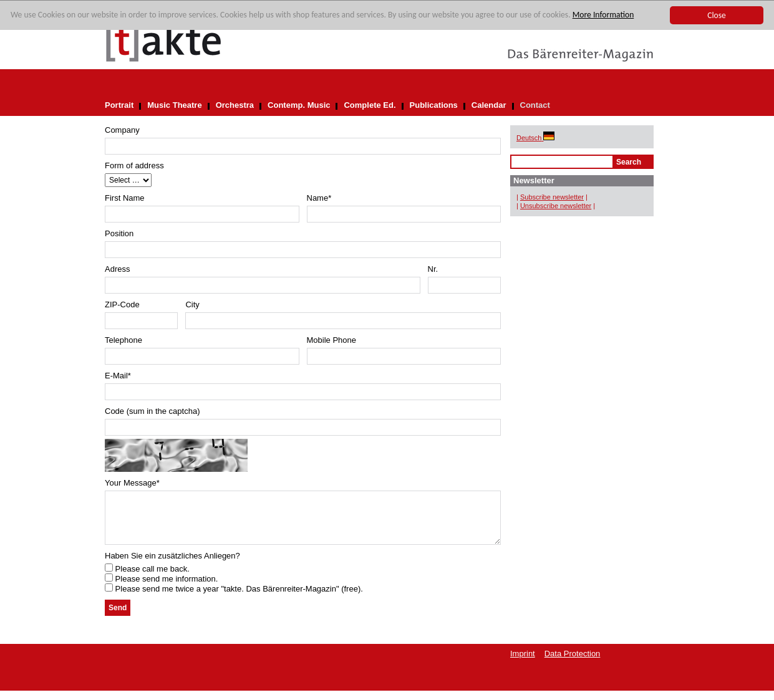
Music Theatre (174, 105)
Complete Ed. (370, 105)
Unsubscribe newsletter (556, 206)
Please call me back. (147, 578)
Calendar (489, 105)
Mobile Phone (332, 340)
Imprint (523, 663)
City (192, 304)
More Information (603, 15)
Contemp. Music (299, 105)
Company (122, 130)
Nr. (433, 269)
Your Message (132, 483)
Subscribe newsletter (552, 197)
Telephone (123, 340)
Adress (117, 269)
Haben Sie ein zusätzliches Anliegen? (172, 565)
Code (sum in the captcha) (152, 411)
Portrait (119, 105)
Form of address (134, 165)
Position (119, 233)
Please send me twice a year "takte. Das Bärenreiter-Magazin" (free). (234, 598)
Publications (434, 105)
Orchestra (235, 105)
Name (319, 198)
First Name (125, 198)
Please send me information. (161, 588)
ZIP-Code (122, 304)
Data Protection (573, 663)
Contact (535, 105)
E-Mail (118, 376)
